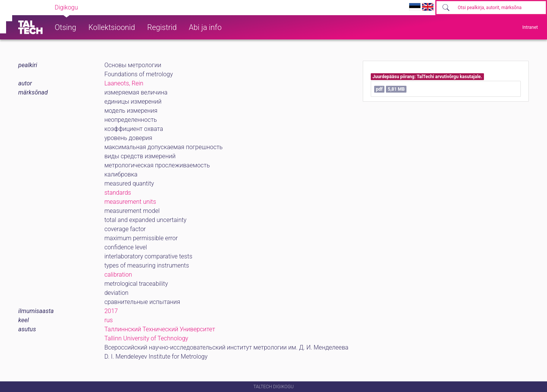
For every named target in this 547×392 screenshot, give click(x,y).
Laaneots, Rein (124, 83)
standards (118, 193)
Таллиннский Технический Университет (160, 329)
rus (109, 320)
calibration (118, 275)
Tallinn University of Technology (146, 338)
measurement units (130, 202)
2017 (111, 311)
